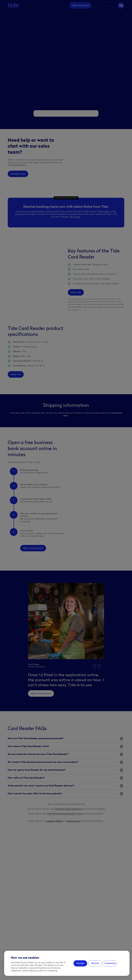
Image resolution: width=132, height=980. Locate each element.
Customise (110, 963)
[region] (67, 963)
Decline (95, 963)
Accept (80, 963)
